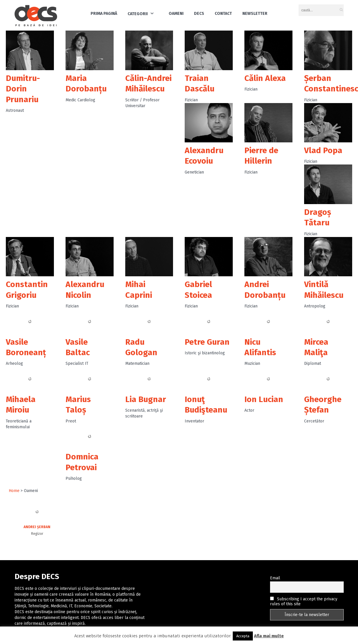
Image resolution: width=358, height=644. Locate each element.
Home (14, 491)
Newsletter (255, 14)
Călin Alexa (265, 78)
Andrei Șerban (37, 527)
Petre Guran (207, 342)
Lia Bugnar (146, 399)
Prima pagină (104, 14)
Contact (223, 14)
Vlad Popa (323, 150)
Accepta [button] (243, 636)
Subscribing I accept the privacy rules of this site (304, 601)
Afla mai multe (269, 636)
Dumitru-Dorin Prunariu (23, 89)
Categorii (138, 14)
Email (275, 578)
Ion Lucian (264, 399)
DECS (199, 14)
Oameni (176, 14)
